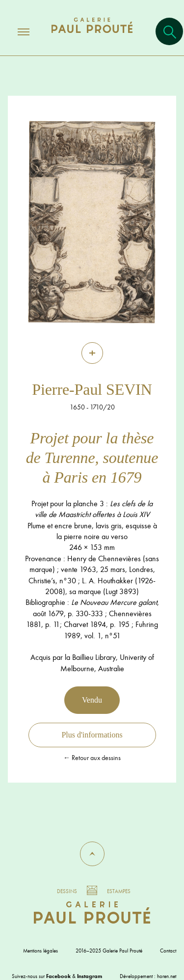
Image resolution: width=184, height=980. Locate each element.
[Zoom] (92, 353)
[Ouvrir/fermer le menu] (15, 31)
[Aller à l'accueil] (92, 35)
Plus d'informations (92, 735)
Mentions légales (40, 951)
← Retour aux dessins (92, 758)
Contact (168, 951)
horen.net (167, 976)
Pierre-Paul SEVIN (92, 389)
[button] (92, 854)
